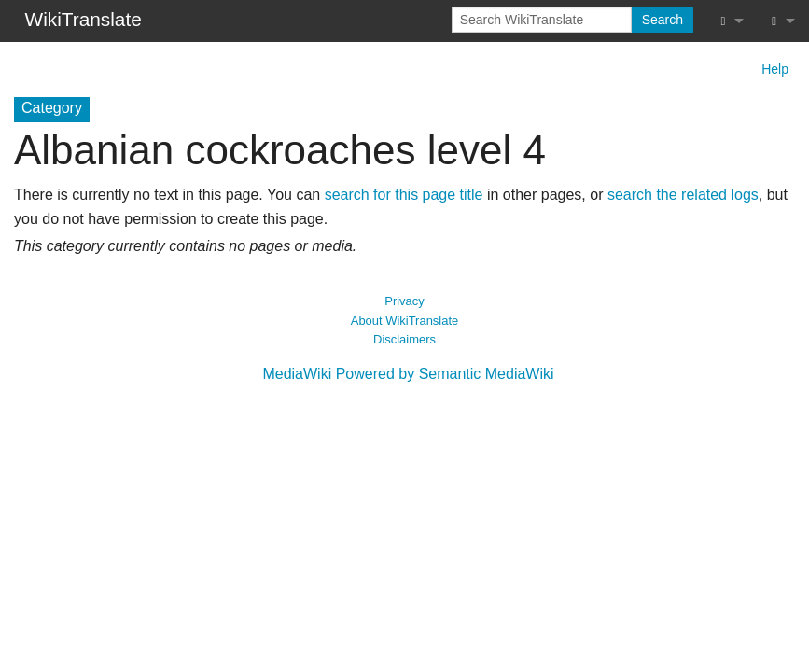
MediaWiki (297, 374)
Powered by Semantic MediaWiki (445, 374)
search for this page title (404, 195)
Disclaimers (404, 339)
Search (663, 20)
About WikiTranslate (404, 321)
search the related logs (683, 195)
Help (775, 69)
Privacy (404, 301)
